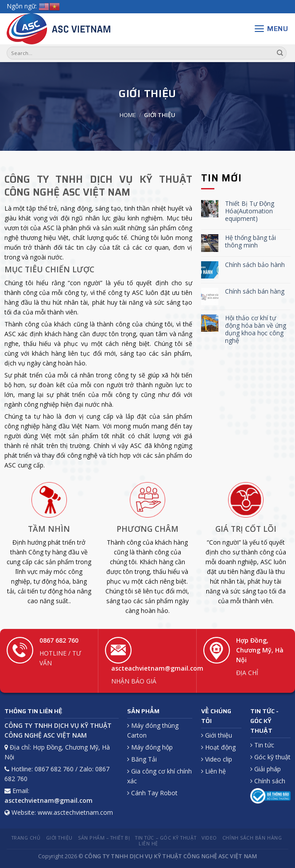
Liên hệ (213, 771)
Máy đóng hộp (150, 747)
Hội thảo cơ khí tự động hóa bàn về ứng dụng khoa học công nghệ (256, 329)
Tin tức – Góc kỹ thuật (166, 838)
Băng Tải (142, 759)
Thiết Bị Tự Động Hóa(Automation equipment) (250, 211)
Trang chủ (26, 838)
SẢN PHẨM (143, 711)
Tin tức (262, 745)
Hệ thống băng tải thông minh (250, 242)
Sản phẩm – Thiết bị (104, 838)
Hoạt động (218, 747)
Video (209, 838)
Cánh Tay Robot (152, 793)
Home (128, 115)
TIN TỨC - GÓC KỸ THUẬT (264, 721)
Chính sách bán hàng (255, 292)
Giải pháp (266, 769)
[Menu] (271, 29)
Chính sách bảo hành (255, 265)
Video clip (217, 759)
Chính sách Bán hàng (252, 838)
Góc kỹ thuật (270, 757)
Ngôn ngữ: (22, 6)
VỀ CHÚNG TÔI (216, 716)
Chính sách (268, 781)
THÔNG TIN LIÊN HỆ (33, 711)
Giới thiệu (217, 735)
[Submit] (280, 53)
